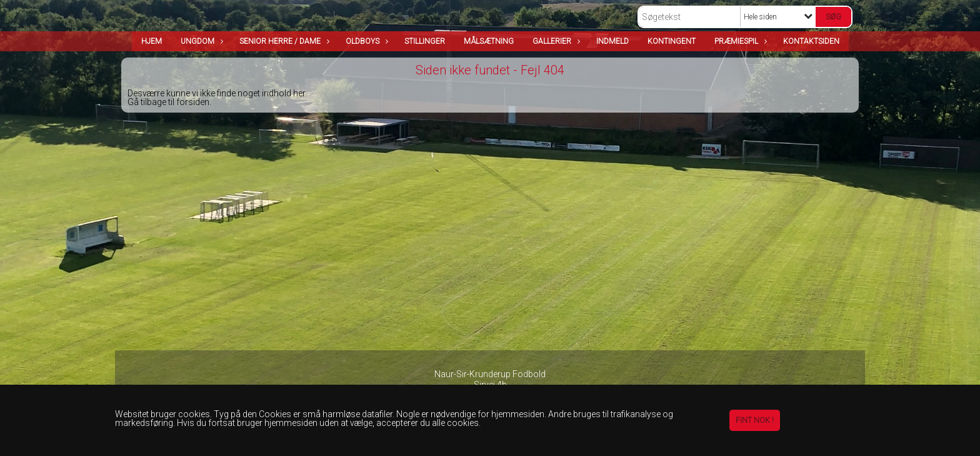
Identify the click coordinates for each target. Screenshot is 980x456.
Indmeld (612, 41)
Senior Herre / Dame (283, 41)
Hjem (152, 41)
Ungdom (201, 41)
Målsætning (489, 41)
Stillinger (425, 41)
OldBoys (366, 41)
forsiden (193, 102)
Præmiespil (739, 41)
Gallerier (555, 41)
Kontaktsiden (811, 41)
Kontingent (672, 41)
